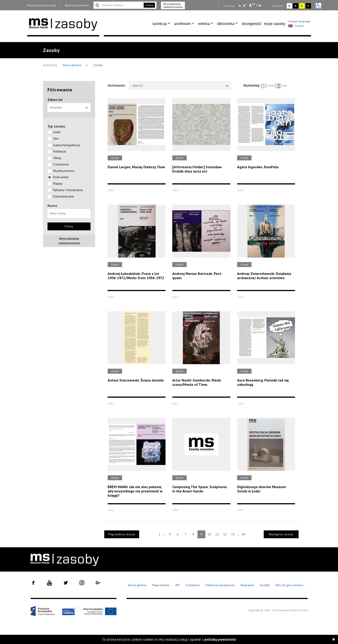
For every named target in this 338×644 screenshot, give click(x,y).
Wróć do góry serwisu (290, 585)
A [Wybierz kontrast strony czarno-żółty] (308, 6)
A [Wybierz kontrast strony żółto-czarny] (302, 6)
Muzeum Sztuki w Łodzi (42, 5)
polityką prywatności (220, 639)
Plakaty (58, 184)
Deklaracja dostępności (220, 585)
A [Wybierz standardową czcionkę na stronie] (245, 5)
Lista (281, 86)
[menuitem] (162, 24)
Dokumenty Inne (64, 196)
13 (233, 534)
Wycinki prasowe (64, 171)
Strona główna (72, 65)
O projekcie (192, 585)
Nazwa (52, 206)
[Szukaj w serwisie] (118, 5)
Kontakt (265, 585)
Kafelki (268, 86)
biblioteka (226, 24)
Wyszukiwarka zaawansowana (173, 5)
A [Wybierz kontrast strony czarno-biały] (296, 6)
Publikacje (60, 151)
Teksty (57, 158)
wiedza (204, 24)
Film (56, 139)
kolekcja (160, 24)
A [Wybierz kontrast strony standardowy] (289, 6)
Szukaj (149, 5)
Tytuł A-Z (180, 86)
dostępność (252, 24)
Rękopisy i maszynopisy (68, 190)
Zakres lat (55, 100)
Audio (57, 132)
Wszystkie (69, 107)
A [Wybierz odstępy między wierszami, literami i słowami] (260, 6)
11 (217, 534)
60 (243, 534)
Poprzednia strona (122, 534)
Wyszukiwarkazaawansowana (69, 241)
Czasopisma (61, 164)
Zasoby (98, 65)
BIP (177, 585)
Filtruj (69, 226)
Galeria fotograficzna (67, 145)
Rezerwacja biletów (77, 5)
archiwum (182, 24)
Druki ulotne (61, 177)
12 (225, 534)
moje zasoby (274, 24)
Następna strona (281, 534)
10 (209, 534)
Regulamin (247, 585)
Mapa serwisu (161, 585)
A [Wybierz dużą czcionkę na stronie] (252, 5)
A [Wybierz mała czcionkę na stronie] (240, 6)
